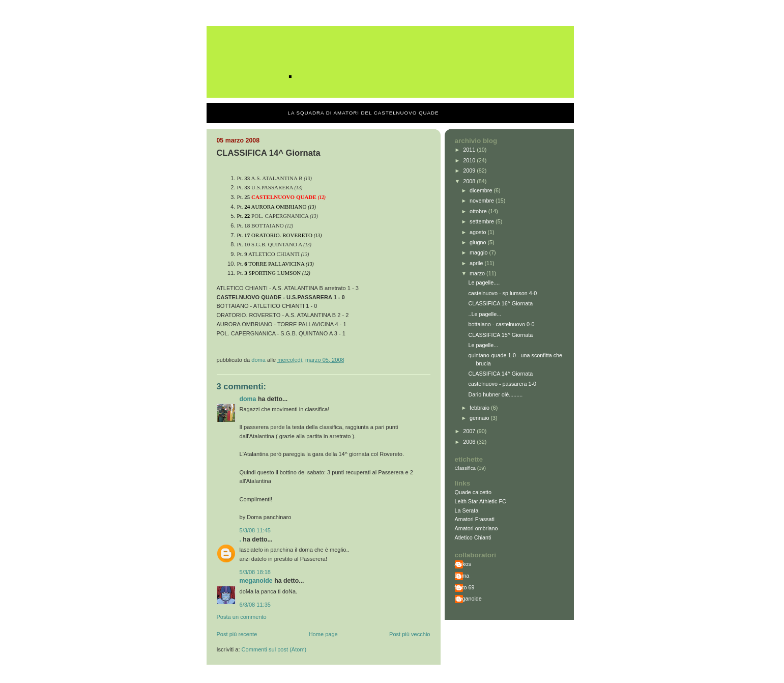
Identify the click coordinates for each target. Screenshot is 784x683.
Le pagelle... (483, 345)
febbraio (480, 408)
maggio (479, 252)
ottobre (479, 211)
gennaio (480, 418)
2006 (470, 442)
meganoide (256, 581)
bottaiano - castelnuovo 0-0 (501, 324)
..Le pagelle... (485, 314)
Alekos (463, 564)
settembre (483, 221)
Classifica (466, 468)
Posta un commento (242, 617)
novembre (483, 201)
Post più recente (237, 634)
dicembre (482, 190)
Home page (323, 634)
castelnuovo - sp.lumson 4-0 (502, 293)
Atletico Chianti (473, 537)
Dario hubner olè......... (495, 394)
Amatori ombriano (476, 528)
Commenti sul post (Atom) (274, 649)
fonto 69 (465, 587)
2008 (470, 181)
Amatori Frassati (475, 519)
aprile (477, 263)
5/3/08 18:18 (255, 572)
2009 (470, 170)
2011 (470, 150)
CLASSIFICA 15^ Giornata (500, 335)
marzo (478, 273)
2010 (470, 160)
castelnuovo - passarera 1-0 (502, 384)
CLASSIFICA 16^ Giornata (500, 303)
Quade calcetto (473, 492)
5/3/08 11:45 (255, 530)
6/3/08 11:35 (255, 605)
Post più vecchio (410, 634)
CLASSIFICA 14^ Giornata (500, 374)
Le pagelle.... (484, 282)
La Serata (467, 510)
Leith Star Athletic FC (481, 501)
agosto (478, 232)
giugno (478, 242)
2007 (470, 431)
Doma (248, 399)
